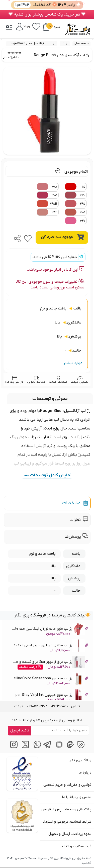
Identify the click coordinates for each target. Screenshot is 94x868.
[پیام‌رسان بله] (81, 747)
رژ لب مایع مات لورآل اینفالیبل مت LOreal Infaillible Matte (49, 630)
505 (75, 212)
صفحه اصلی (81, 44)
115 (75, 187)
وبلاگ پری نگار (80, 760)
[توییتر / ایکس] (24, 747)
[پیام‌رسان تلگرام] (47, 747)
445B (47, 204)
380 (47, 187)
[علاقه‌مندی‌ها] (36, 26)
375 (47, 195)
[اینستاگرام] (13, 747)
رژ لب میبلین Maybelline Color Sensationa (49, 679)
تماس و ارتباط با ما (77, 797)
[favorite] (28, 237)
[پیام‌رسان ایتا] (70, 747)
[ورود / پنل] (23, 26)
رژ (63, 44)
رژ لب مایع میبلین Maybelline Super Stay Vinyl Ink (49, 696)
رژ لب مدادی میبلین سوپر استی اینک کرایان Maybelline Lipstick (49, 646)
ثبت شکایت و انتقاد (76, 846)
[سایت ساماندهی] (22, 816)
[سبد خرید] (46, 27)
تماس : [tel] (53, 706)
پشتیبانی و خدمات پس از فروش (66, 809)
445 (75, 204)
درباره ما (85, 773)
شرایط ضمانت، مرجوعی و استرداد (67, 822)
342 (47, 212)
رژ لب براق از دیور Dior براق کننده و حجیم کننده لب (49, 663)
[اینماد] (22, 774)
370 (75, 195)
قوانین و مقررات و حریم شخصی (67, 785)
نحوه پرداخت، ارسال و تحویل (70, 834)
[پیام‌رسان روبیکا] (58, 747)
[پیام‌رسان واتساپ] (36, 747)
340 (75, 221)
